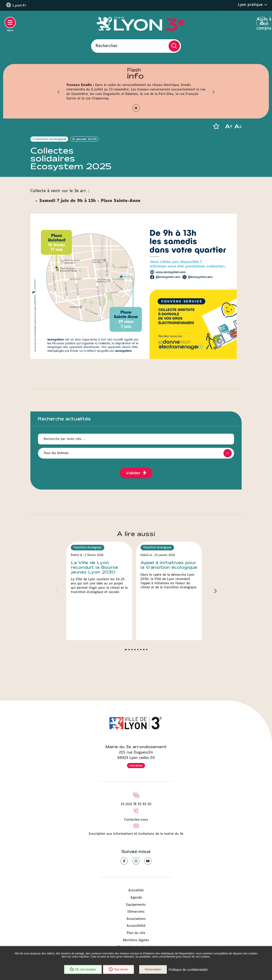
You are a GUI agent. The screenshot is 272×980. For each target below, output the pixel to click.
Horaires (136, 765)
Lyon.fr (20, 5)
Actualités (136, 890)
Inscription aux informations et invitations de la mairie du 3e (136, 834)
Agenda (136, 898)
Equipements (136, 905)
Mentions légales (136, 940)
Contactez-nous (136, 820)
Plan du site (136, 933)
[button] (58, 92)
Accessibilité (136, 926)
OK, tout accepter (82, 970)
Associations (136, 919)
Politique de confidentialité (188, 970)
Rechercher (107, 46)
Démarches (136, 912)
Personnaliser (153, 970)
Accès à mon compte (262, 23)
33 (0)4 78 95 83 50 (136, 804)
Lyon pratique (253, 5)
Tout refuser (118, 970)
